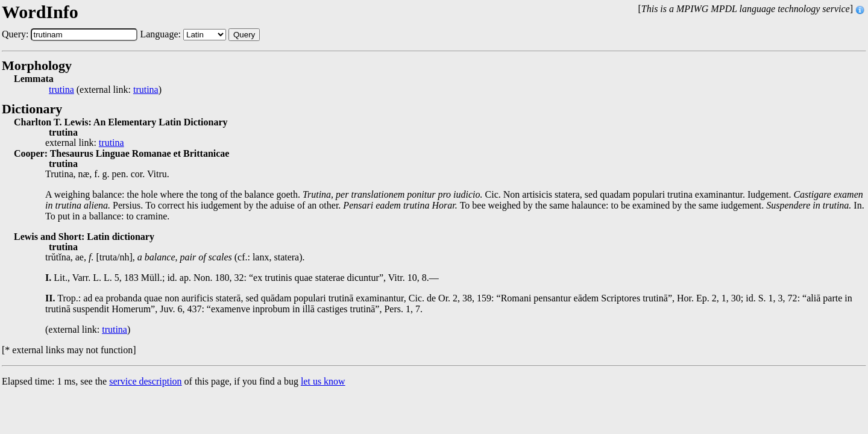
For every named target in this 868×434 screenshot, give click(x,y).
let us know (323, 381)
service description (145, 381)
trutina (61, 90)
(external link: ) (105, 90)
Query (244, 35)
